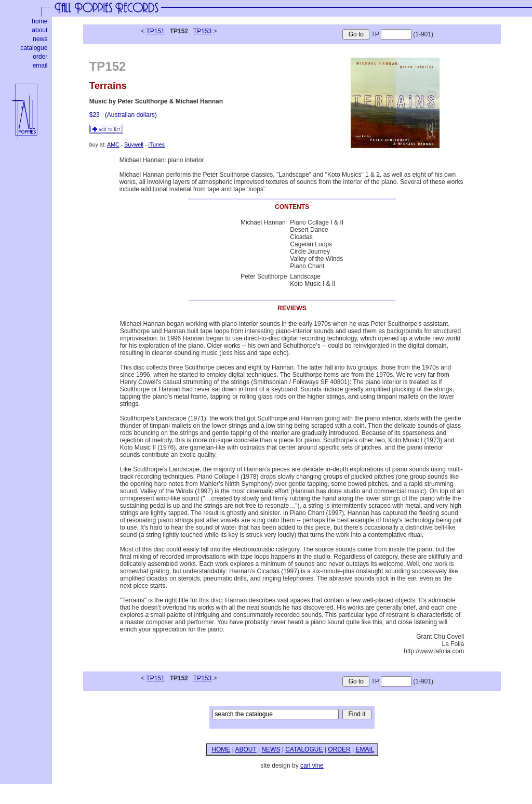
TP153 (202, 31)
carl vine (312, 766)
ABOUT (245, 749)
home (39, 21)
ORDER (339, 749)
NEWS (271, 749)
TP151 (155, 31)
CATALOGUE (304, 749)
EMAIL (365, 749)
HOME (221, 749)
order (40, 57)
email (40, 65)
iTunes (156, 144)
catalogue (34, 48)
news (40, 39)
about (39, 30)
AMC (113, 144)
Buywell (134, 144)
